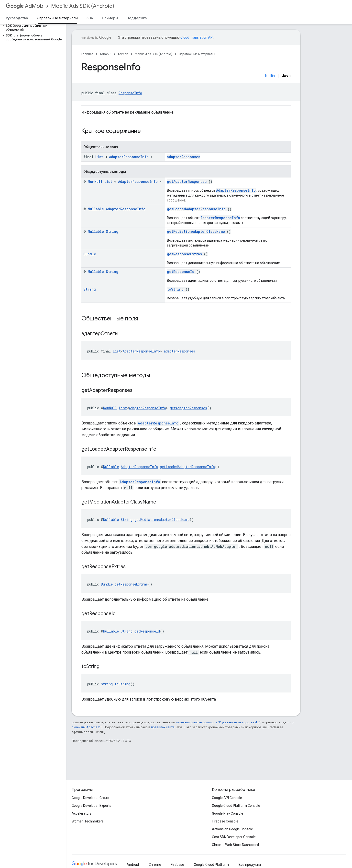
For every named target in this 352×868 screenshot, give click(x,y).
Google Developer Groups (91, 798)
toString (175, 289)
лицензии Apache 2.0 (87, 727)
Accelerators (82, 813)
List (99, 157)
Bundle (90, 254)
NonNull (95, 182)
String (112, 231)
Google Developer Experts (91, 806)
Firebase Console (225, 821)
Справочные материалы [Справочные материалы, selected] (57, 18)
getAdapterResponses (187, 182)
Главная (87, 54)
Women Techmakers (88, 821)
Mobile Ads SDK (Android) (83, 6)
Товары (105, 54)
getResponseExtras (184, 254)
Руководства (17, 18)
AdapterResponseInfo (129, 157)
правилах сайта (163, 727)
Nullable (96, 209)
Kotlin (270, 76)
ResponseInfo (130, 93)
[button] (32, 28)
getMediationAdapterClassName (196, 231)
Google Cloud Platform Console (236, 806)
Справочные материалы (197, 54)
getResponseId (181, 272)
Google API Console (227, 798)
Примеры (110, 18)
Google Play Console (228, 813)
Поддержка (137, 18)
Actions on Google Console (232, 829)
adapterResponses (184, 157)
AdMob (25, 6)
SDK (90, 18)
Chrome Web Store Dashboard (235, 845)
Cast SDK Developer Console (234, 837)
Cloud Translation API (197, 37)
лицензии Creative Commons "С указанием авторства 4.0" (218, 722)
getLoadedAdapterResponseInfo (196, 209)
